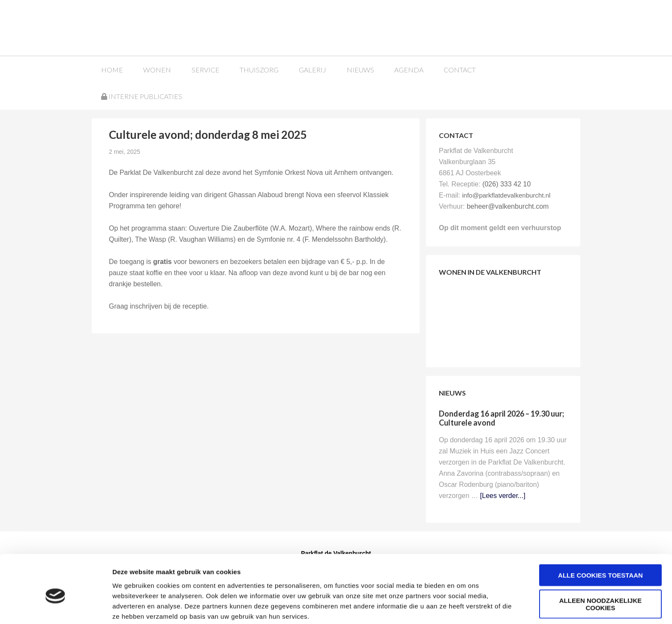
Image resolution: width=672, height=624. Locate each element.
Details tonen (463, 607)
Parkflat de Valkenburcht (157, 27)
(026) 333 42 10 (506, 184)
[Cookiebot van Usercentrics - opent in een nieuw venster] (55, 607)
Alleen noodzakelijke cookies (601, 567)
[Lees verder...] (503, 495)
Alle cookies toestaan (600, 538)
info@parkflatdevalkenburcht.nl (506, 195)
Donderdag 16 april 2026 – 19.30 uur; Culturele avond (501, 418)
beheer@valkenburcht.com (508, 206)
